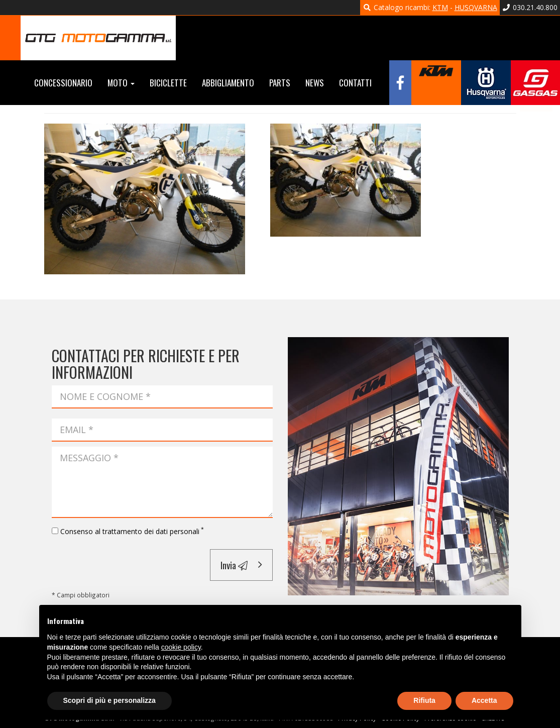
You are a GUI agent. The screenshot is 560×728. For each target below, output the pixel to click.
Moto (121, 83)
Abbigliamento (228, 83)
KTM (440, 7)
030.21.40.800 (530, 7)
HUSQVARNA (476, 7)
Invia (234, 565)
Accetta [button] (484, 700)
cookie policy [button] (181, 647)
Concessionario (63, 83)
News (315, 83)
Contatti (355, 83)
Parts (280, 83)
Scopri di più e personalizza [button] (109, 700)
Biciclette (168, 83)
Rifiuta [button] (424, 700)
